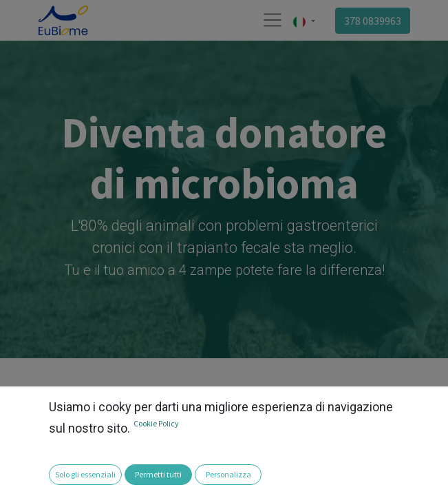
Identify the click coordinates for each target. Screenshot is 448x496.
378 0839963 (373, 21)
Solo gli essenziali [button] (85, 474)
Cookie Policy (156, 423)
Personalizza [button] (228, 474)
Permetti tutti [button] (158, 474)
